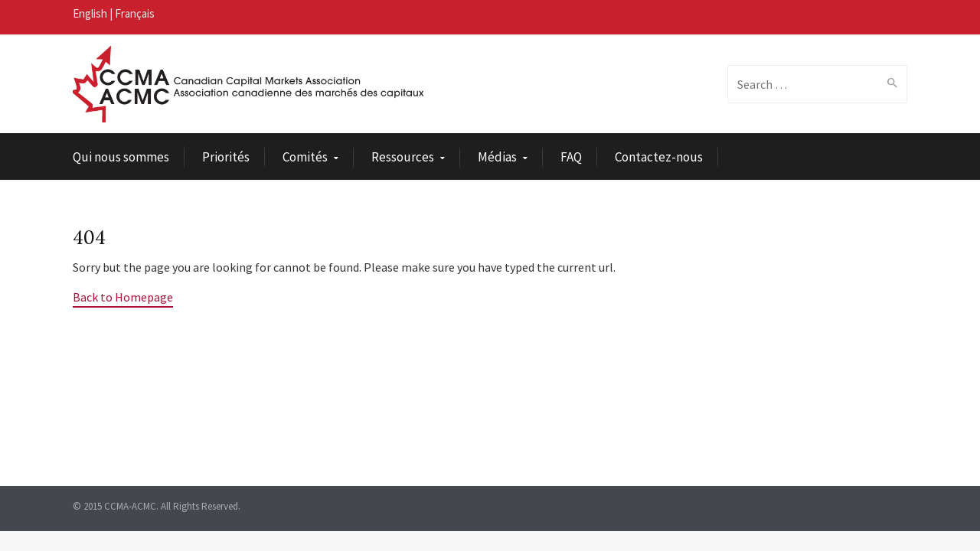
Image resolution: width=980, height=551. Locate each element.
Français (135, 13)
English (90, 13)
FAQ (571, 157)
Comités (305, 157)
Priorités (226, 157)
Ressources (403, 157)
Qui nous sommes (121, 157)
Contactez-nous (659, 157)
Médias (497, 157)
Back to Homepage (123, 297)
